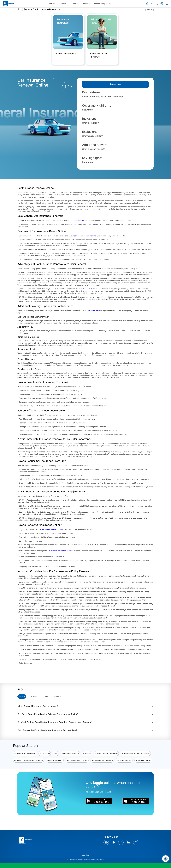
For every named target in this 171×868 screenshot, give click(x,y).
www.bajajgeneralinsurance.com (50, 530)
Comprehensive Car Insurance (25, 754)
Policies (37, 697)
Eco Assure (87, 754)
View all (150, 10)
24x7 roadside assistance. (80, 221)
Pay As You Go (45, 754)
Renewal (65, 697)
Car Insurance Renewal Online (77, 761)
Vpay (56, 754)
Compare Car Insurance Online (102, 761)
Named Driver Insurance (70, 754)
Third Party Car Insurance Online (106, 754)
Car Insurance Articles (143, 761)
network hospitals (84, 289)
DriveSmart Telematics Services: (61, 551)
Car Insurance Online (124, 761)
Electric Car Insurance (55, 761)
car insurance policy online (85, 236)
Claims (51, 697)
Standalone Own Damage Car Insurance (136, 754)
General (23, 697)
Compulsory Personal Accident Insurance (28, 761)
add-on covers (93, 311)
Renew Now (115, 84)
